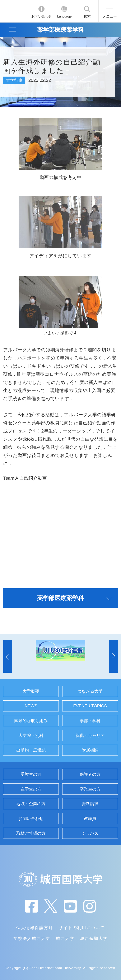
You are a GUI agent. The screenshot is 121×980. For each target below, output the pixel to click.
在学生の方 (31, 789)
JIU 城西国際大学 (15, 11)
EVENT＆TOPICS (90, 706)
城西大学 (65, 938)
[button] (8, 656)
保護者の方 (90, 774)
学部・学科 (90, 721)
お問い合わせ (41, 16)
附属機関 (90, 750)
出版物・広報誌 (31, 750)
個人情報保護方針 (35, 928)
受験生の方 (31, 774)
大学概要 (31, 691)
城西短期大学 (94, 938)
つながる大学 (90, 691)
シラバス (90, 833)
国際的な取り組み (31, 721)
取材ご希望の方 (31, 833)
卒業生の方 (90, 789)
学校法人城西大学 (32, 938)
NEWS (31, 706)
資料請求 (90, 804)
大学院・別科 (31, 735)
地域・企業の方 (31, 804)
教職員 (90, 819)
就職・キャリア (90, 735)
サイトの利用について (82, 928)
